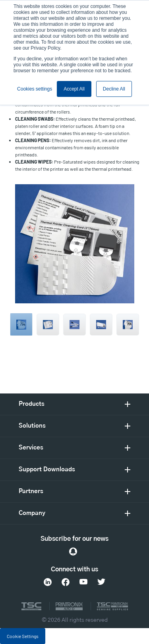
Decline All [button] (114, 89)
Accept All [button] (74, 89)
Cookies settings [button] (35, 89)
